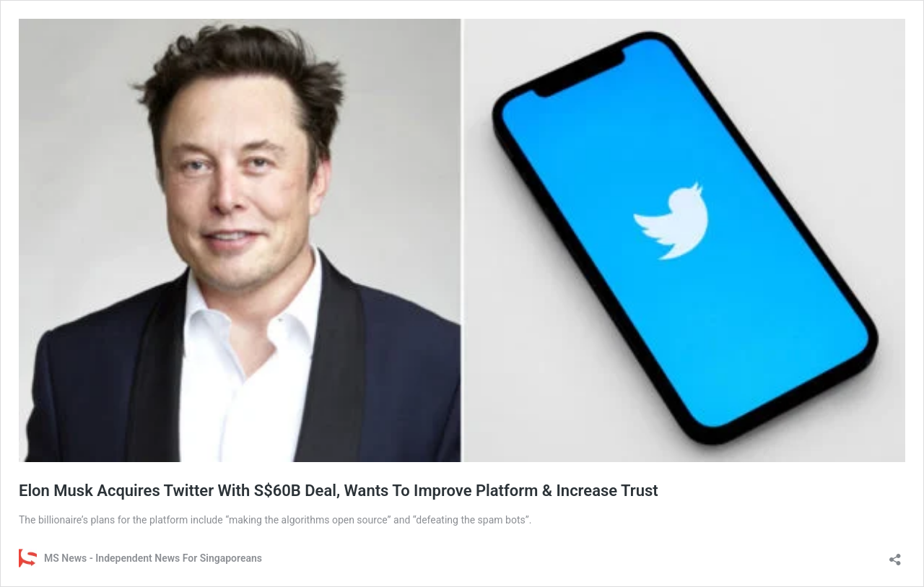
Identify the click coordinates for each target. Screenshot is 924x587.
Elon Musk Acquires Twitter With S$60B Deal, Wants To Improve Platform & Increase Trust (339, 491)
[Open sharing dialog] (895, 555)
